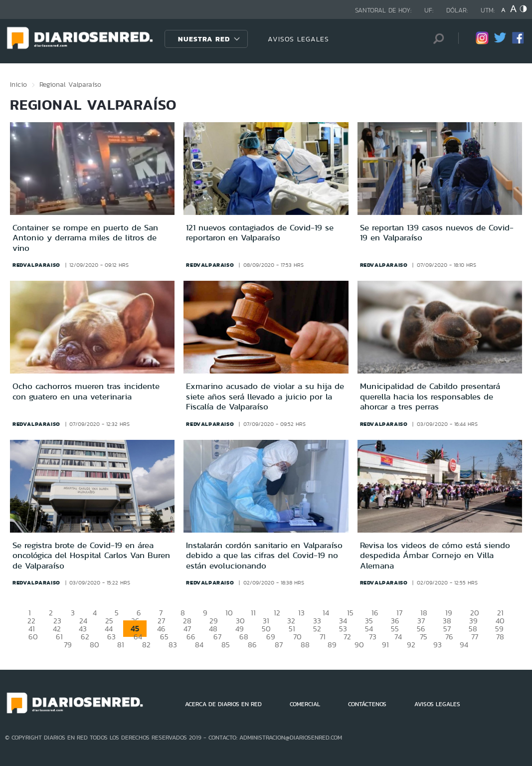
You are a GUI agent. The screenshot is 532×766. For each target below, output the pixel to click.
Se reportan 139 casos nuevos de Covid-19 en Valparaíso (437, 232)
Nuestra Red (204, 39)
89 (332, 645)
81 (121, 645)
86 (252, 645)
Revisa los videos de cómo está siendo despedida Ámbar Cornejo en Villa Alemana (435, 555)
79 (68, 645)
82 (146, 645)
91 (385, 645)
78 (500, 637)
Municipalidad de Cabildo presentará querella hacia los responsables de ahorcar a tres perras (430, 396)
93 (438, 645)
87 (279, 645)
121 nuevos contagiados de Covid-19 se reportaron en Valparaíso (260, 232)
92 (411, 645)
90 (359, 645)
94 (464, 645)
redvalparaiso (36, 265)
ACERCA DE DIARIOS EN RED (223, 704)
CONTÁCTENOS (367, 704)
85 (226, 645)
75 (424, 637)
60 (33, 637)
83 (173, 645)
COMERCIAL (305, 704)
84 (199, 645)
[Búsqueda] (436, 39)
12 (277, 613)
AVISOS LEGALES (298, 39)
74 (398, 637)
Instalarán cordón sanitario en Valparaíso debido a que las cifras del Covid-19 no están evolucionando (264, 555)
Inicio (18, 84)
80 (94, 645)
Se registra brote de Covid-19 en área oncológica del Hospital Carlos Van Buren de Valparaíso (91, 555)
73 (373, 637)
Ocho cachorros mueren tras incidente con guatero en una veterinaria (86, 391)
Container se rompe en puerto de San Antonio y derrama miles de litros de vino (85, 238)
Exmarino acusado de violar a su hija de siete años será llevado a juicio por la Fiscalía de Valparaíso (265, 396)
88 (305, 645)
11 (253, 613)
